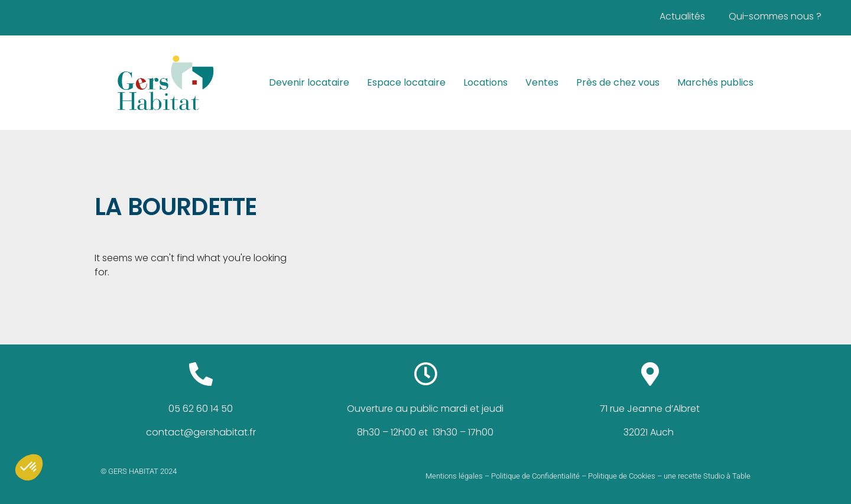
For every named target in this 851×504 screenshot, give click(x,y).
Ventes (542, 82)
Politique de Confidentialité (535, 476)
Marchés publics (715, 82)
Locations (485, 82)
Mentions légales (454, 476)
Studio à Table (727, 476)
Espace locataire (406, 82)
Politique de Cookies (622, 476)
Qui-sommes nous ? (775, 16)
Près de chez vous (618, 82)
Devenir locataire (309, 82)
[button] (29, 467)
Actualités (682, 16)
